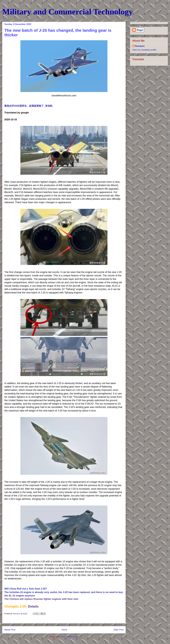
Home (64, 630)
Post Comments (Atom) (69, 637)
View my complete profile (144, 50)
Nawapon (140, 46)
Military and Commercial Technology (68, 12)
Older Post (118, 630)
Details (33, 606)
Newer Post (10, 630)
